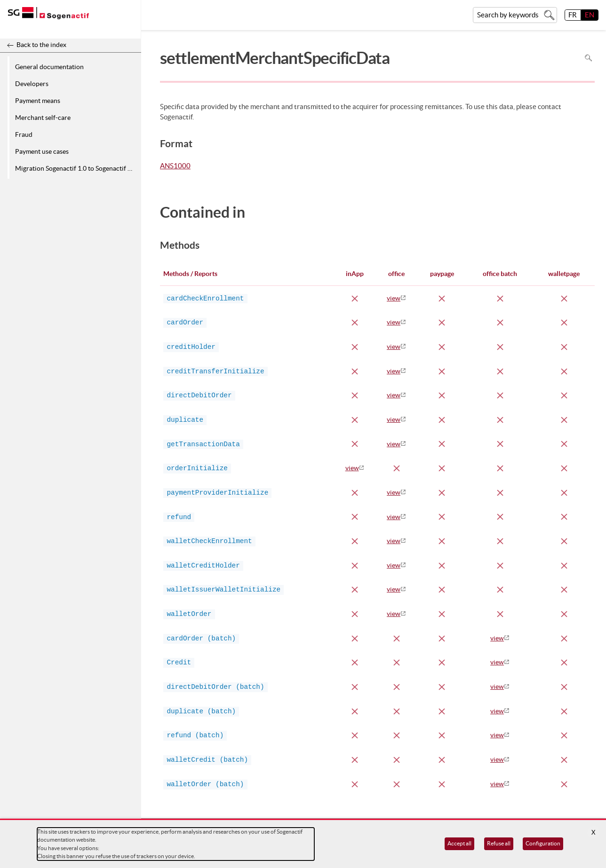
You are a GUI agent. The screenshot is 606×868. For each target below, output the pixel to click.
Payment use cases (42, 151)
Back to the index (41, 45)
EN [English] (590, 15)
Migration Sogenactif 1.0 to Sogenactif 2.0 (76, 168)
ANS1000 (175, 166)
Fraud (24, 134)
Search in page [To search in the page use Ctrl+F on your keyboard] (588, 58)
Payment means (38, 101)
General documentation (49, 67)
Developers (32, 84)
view (394, 298)
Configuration (543, 843)
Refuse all (499, 843)
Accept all (459, 843)
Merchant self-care (43, 118)
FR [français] (573, 15)
